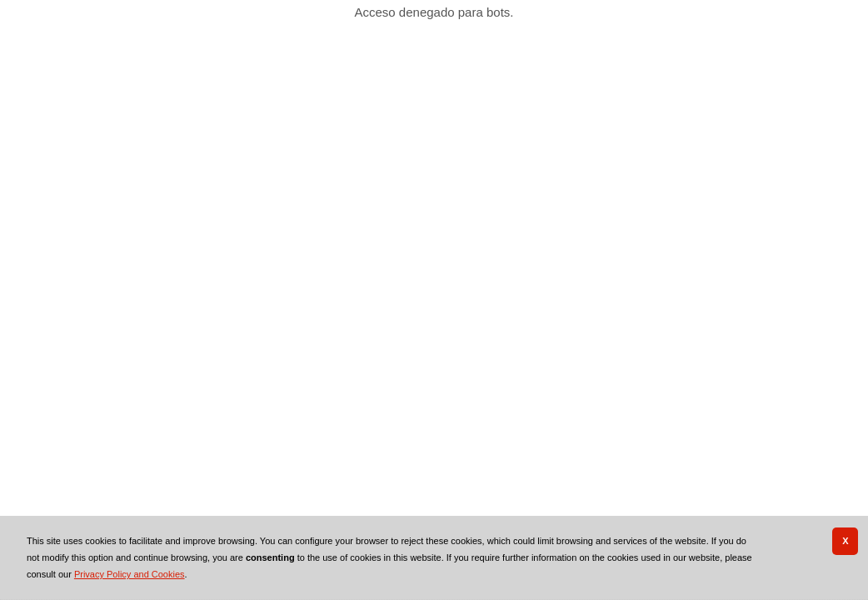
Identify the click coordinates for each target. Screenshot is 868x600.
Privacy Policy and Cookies (130, 574)
